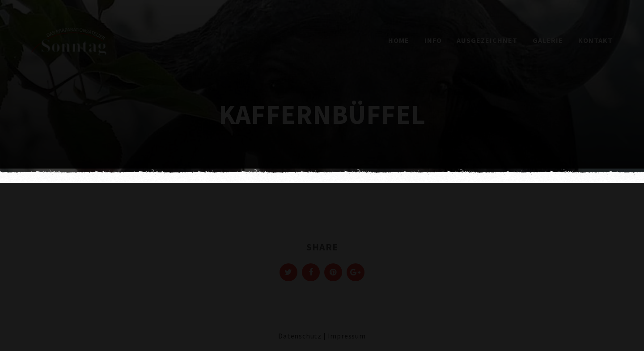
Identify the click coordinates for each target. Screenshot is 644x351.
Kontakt (595, 40)
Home (399, 40)
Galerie (548, 40)
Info (433, 40)
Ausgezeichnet (487, 40)
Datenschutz (300, 336)
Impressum (347, 336)
